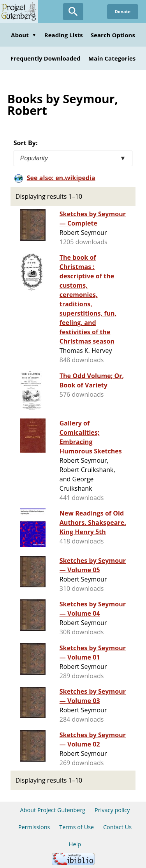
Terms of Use (77, 827)
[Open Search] (73, 12)
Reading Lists (64, 35)
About (24, 35)
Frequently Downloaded (46, 58)
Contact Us (117, 827)
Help (75, 844)
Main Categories (112, 58)
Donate (123, 11)
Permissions (34, 827)
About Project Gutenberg (53, 810)
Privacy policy (112, 810)
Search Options (113, 35)
